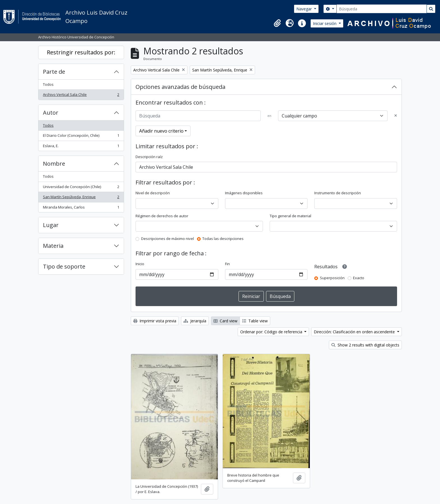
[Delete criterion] (396, 116)
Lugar (51, 225)
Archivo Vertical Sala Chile (81, 96)
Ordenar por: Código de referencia (272, 332)
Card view (225, 321)
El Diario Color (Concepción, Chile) (81, 137)
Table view (255, 321)
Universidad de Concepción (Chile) (81, 188)
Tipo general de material (290, 216)
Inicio (140, 264)
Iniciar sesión (325, 23)
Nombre (54, 164)
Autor (51, 113)
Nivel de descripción (153, 193)
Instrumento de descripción (338, 193)
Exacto (359, 278)
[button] (277, 23)
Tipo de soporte (64, 266)
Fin (227, 264)
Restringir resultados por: (81, 52)
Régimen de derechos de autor (162, 216)
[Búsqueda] (382, 9)
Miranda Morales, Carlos (81, 208)
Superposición (332, 278)
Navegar (305, 9)
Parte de (54, 72)
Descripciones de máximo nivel (168, 239)
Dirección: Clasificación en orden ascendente (355, 332)
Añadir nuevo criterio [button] (161, 131)
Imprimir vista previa (155, 321)
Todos (48, 84)
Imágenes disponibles (244, 193)
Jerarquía (195, 321)
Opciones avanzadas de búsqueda (180, 87)
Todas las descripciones (223, 239)
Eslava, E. (81, 147)
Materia (53, 246)
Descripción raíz (149, 157)
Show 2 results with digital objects (365, 345)
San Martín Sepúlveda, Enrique (81, 198)
